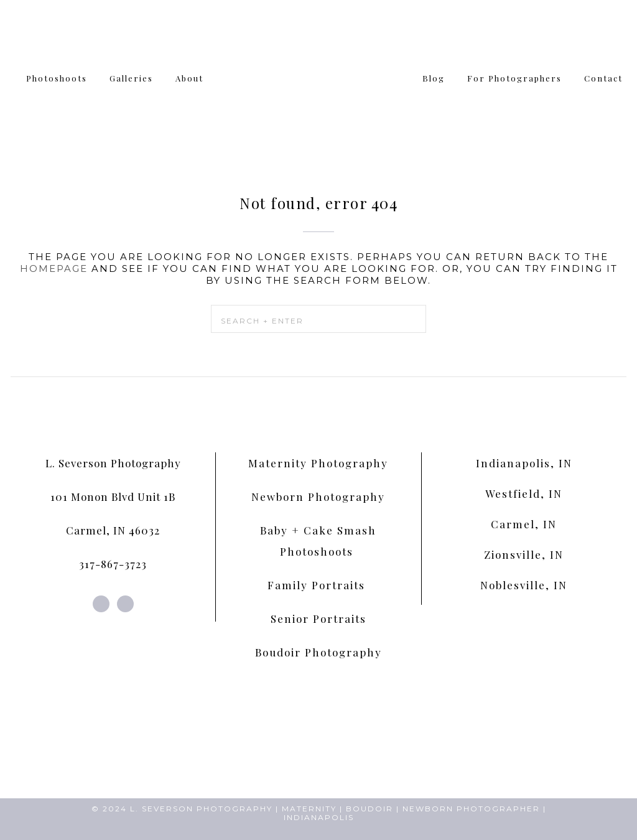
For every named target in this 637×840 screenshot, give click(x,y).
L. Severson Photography (113, 463)
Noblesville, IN (524, 585)
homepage (54, 268)
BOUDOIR (370, 809)
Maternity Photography (318, 463)
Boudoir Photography (318, 652)
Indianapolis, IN (524, 463)
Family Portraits (318, 585)
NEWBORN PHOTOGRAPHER (471, 809)
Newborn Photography (318, 497)
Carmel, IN (524, 524)
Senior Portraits (318, 618)
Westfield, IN (524, 493)
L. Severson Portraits (318, 75)
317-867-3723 (113, 564)
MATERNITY (309, 809)
